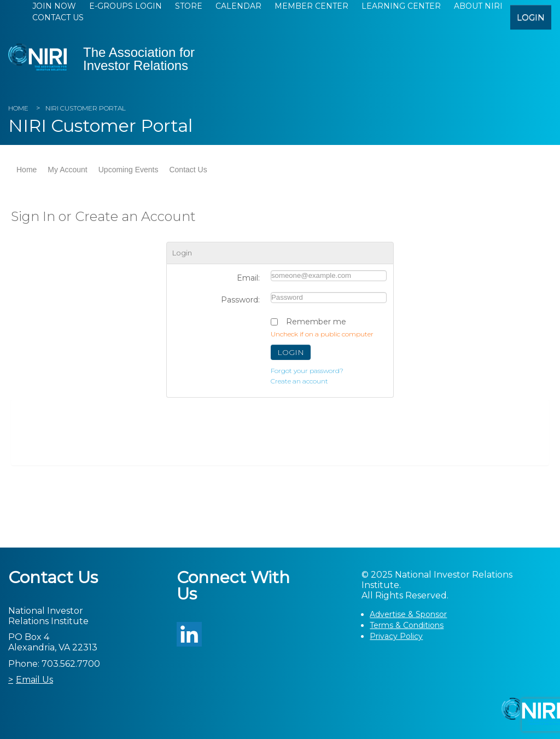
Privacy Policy (396, 636)
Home (18, 108)
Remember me (316, 322)
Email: (248, 278)
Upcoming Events (129, 170)
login (531, 17)
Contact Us (58, 18)
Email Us (34, 680)
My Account (67, 170)
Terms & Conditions (407, 625)
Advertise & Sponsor (408, 614)
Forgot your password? (307, 371)
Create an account (299, 381)
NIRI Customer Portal (86, 108)
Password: (240, 300)
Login (291, 352)
